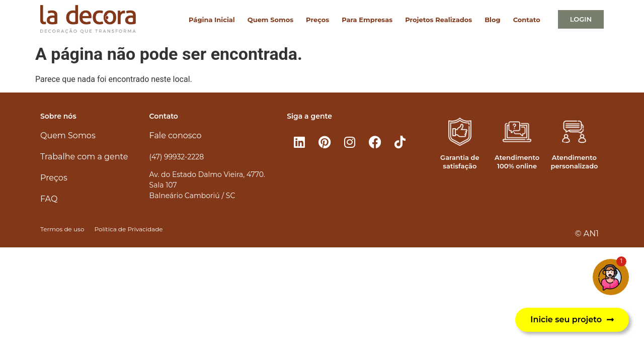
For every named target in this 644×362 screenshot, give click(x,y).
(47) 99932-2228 (177, 157)
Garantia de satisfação (460, 162)
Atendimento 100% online (517, 162)
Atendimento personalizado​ (574, 162)
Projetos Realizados (438, 20)
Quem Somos (270, 20)
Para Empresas (367, 20)
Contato (527, 20)
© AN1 (587, 234)
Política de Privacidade (128, 229)
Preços (317, 20)
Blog (492, 20)
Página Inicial (212, 20)
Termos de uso (62, 229)
